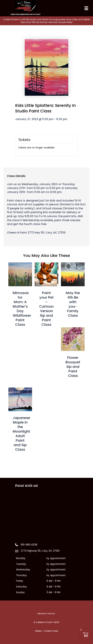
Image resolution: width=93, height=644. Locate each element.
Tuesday (21, 564)
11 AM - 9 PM (53, 592)
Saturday (21, 587)
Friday (20, 581)
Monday (21, 558)
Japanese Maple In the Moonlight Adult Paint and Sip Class (21, 434)
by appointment (56, 558)
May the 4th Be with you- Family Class (73, 304)
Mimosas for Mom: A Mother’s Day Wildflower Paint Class (22, 309)
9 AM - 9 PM (53, 581)
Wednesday (23, 570)
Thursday (21, 575)
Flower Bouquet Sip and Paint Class (73, 367)
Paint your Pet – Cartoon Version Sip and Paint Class (46, 309)
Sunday (20, 592)
